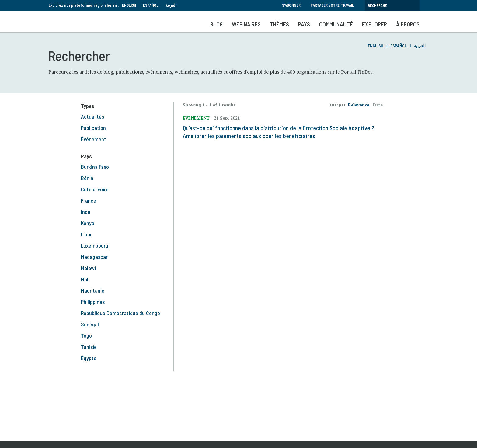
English (129, 5)
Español (151, 5)
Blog (216, 24)
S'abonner (291, 5)
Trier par (337, 105)
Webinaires (246, 24)
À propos (408, 24)
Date (378, 105)
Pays (304, 24)
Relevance (359, 105)
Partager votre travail (332, 5)
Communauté (336, 24)
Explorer (374, 24)
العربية (171, 5)
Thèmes (279, 24)
